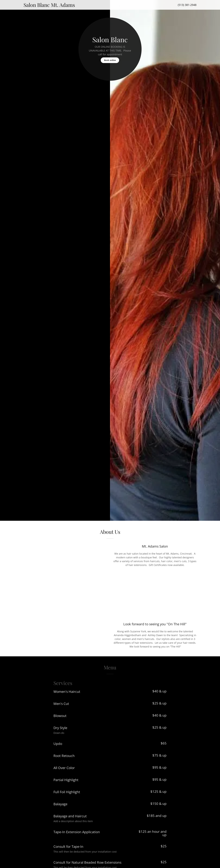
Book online (110, 60)
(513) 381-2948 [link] (187, 5)
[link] (86, 6)
